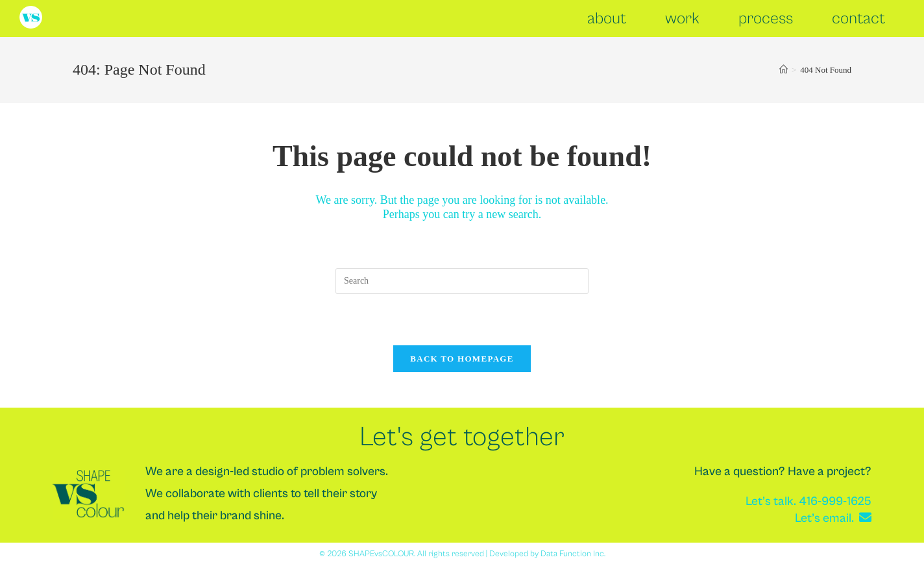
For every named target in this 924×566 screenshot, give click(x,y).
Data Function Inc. (573, 554)
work (682, 19)
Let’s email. (833, 518)
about (607, 19)
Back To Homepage (462, 359)
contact (858, 19)
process (766, 19)
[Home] (784, 70)
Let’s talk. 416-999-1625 (808, 501)
